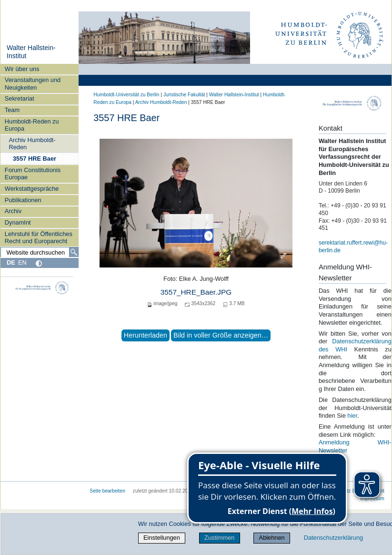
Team (12, 110)
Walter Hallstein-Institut (234, 95)
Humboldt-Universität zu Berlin (126, 95)
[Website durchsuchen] (40, 252)
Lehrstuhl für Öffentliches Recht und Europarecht (39, 237)
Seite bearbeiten (107, 491)
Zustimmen (219, 538)
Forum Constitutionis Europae (33, 174)
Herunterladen (146, 335)
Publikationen (23, 200)
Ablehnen (272, 538)
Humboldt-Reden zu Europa (32, 125)
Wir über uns (22, 69)
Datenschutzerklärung (333, 538)
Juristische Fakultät (184, 95)
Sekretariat (20, 98)
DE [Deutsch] (11, 262)
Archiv (13, 211)
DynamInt (18, 222)
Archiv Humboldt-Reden (32, 144)
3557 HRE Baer (35, 159)
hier (352, 416)
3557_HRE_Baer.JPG (196, 292)
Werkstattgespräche (32, 189)
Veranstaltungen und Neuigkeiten (33, 83)
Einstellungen (162, 538)
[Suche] (74, 252)
